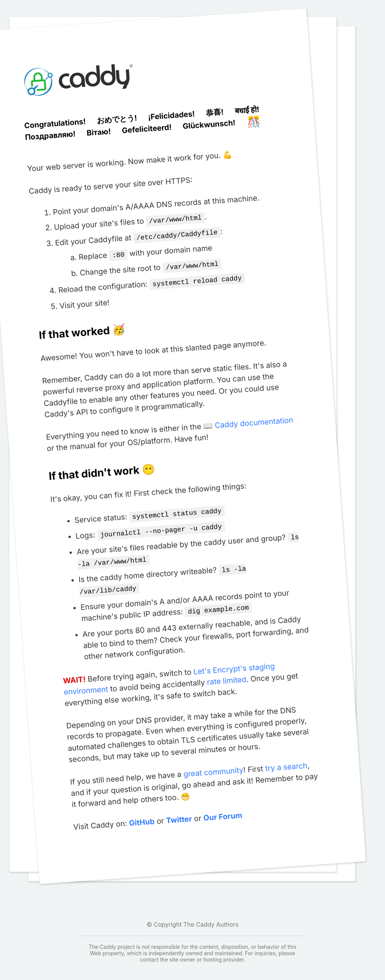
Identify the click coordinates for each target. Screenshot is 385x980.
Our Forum (222, 808)
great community (213, 763)
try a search (286, 758)
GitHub (142, 813)
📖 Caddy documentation (248, 420)
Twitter (179, 811)
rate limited (226, 672)
